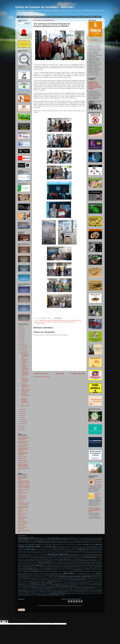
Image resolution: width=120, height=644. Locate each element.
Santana (89, 583)
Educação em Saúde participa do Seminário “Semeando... (25, 380)
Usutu (37, 592)
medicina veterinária (47, 568)
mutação (20, 571)
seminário (67, 587)
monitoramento (41, 570)
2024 (21, 330)
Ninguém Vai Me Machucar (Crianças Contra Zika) (23, 518)
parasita (81, 573)
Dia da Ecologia (32, 551)
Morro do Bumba (62, 570)
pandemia (76, 573)
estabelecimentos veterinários (24, 558)
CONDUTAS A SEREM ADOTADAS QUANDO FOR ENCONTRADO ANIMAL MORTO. (95, 510)
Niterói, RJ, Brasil (41, 324)
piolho (53, 575)
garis (46, 561)
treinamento (21, 590)
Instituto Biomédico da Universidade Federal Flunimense (23, 449)
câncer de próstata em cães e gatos (94, 543)
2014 (21, 430)
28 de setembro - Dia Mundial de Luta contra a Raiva (25, 356)
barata (60, 541)
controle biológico (68, 548)
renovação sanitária (76, 581)
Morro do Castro (69, 570)
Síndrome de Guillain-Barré (39, 589)
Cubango (43, 550)
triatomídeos (28, 590)
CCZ (28, 17)
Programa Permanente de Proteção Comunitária (87, 578)
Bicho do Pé (93, 541)
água (86, 538)
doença (98, 553)
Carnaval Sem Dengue (70, 545)
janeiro (23, 424)
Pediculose (99, 573)
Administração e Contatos (94, 17)
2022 (21, 334)
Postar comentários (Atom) (44, 377)
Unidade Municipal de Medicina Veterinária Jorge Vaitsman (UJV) (23, 465)
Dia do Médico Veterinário (78, 551)
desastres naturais (90, 550)
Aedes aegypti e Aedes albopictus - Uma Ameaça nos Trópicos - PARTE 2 (24, 486)
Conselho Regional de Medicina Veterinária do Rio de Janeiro (23, 438)
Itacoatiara (78, 564)
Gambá (42, 561)
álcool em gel (92, 538)
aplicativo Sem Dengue (95, 540)
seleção (86, 586)
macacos (48, 567)
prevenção (84, 577)
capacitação (38, 545)
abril (22, 417)
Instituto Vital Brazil (22, 457)
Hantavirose (26, 562)
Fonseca (77, 559)
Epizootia (44, 556)
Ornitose (47, 573)
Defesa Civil (74, 550)
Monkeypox (48, 570)
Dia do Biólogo (68, 551)
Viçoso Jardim (21, 593)
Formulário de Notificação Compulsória (89, 559)
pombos (100, 575)
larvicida (45, 565)
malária (59, 567)
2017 (21, 344)
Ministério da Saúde (23, 460)
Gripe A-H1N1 (66, 561)
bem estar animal (84, 541)
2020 (21, 338)
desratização (20, 551)
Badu (40, 541)
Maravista (79, 567)
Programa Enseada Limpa (70, 578)
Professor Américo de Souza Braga (50, 578)
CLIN (58, 547)
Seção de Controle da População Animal (27, 586)
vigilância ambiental (36, 593)
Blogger (80, 606)
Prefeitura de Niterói (23, 462)
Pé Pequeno (92, 573)
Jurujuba (98, 564)
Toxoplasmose (91, 589)
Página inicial (21, 17)
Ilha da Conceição (86, 562)
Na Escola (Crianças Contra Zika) (23, 514)
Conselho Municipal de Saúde (45, 548)
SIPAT (48, 589)
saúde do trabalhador (73, 584)
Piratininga (60, 575)
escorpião (75, 556)
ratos (56, 581)
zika (45, 595)
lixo (44, 567)
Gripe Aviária (73, 561)
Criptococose (37, 550)
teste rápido (80, 589)
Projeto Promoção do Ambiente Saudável (93, 580)
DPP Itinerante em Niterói (32, 555)
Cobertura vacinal (64, 547)
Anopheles (81, 540)
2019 (21, 340)
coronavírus (21, 550)
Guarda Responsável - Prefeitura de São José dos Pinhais (23, 507)
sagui (39, 583)
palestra (60, 322)
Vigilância (28, 593)
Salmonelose (61, 583)
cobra (71, 547)
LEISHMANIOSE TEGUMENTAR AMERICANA (98, 482)
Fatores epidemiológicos (77, 558)
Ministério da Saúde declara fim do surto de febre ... (25, 391)
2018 (21, 342)
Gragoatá (55, 322)
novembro (23, 348)
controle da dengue (78, 548)
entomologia (38, 556)
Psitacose (45, 581)
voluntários (33, 595)
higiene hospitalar (33, 562)
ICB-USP (74, 562)
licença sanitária (34, 567)
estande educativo (48, 322)
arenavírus (30, 541)
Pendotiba (23, 575)
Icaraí (69, 562)
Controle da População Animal (51, 17)
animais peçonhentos (50, 540)
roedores (32, 583)
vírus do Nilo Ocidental (88, 593)
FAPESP (69, 558)
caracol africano (52, 545)
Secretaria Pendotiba (80, 586)
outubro (23, 350)
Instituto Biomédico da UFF (49, 564)
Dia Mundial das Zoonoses (39, 553)
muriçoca (99, 570)
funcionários (21, 561)
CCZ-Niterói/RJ (94, 40)
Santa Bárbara (74, 583)
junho (22, 413)
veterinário (93, 592)
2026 (21, 326)
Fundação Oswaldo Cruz (24, 444)
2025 (21, 328)
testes (86, 589)
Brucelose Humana (22, 543)
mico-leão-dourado (78, 568)
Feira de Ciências (54, 559)
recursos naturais (63, 581)
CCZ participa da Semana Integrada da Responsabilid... (25, 367)
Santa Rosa (82, 583)
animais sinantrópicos (62, 540)
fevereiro (23, 422)
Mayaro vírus (38, 568)
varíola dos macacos (72, 592)
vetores (99, 592)
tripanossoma (35, 590)
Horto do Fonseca (61, 562)
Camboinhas (34, 543)
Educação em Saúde (80, 17)
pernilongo (41, 575)
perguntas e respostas (32, 575)
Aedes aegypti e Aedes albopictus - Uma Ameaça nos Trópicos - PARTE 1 (24, 482)
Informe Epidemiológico (34, 564)
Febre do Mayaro (98, 558)
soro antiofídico (70, 589)
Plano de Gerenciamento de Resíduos (73, 575)
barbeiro (64, 541)
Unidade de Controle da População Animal (57, 590)
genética (54, 561)
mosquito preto (93, 570)
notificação (66, 571)
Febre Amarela (87, 557)
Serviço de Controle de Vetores (83, 587)
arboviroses (63, 320)
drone (40, 555)
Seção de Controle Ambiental (94, 584)
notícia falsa (60, 571)
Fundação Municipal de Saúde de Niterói (23, 442)
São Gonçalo (27, 584)
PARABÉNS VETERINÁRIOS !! (25, 395)
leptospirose (26, 567)
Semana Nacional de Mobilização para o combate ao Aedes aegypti (36, 587)
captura (45, 545)
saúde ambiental (56, 584)
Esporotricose (21, 501)
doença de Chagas (22, 555)
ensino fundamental (23, 556)
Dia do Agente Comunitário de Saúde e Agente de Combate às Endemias (50, 551)
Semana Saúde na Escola (57, 587)
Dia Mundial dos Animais (63, 553)
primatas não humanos (28, 578)
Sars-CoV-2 (48, 584)
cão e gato (29, 545)
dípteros (83, 553)
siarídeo (19, 589)
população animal (32, 577)
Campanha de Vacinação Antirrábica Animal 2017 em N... (25, 401)
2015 (21, 428)
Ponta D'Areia (23, 577)
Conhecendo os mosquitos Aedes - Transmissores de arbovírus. (22, 498)
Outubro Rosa (53, 573)
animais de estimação (39, 540)
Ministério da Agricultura (96, 568)
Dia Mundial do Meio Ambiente (52, 553)
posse (46, 577)
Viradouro (76, 593)
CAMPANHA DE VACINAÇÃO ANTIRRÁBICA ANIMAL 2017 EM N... (25, 374)
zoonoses (60, 595)
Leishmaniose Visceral (89, 565)
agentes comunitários (70, 538)
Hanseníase (20, 562)
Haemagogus (98, 561)
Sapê (42, 584)
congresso (35, 548)
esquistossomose (97, 556)
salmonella (55, 583)
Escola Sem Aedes (62, 556)
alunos (98, 538)
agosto (23, 409)
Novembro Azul (72, 571)
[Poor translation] (6, 622)
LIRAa (40, 567)
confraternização (28, 548)
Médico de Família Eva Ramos (59, 568)
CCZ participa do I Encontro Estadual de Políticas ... (25, 362)
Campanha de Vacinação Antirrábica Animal (56, 543)
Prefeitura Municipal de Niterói (69, 322)
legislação (50, 565)
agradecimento (81, 538)
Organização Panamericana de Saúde (35, 573)
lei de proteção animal (61, 565)
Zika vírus (52, 595)
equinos (49, 556)
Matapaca (31, 568)
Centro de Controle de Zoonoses (74, 320)
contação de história (57, 548)
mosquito (76, 570)
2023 (21, 332)
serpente (72, 587)
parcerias (86, 573)
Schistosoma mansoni (83, 584)
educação (44, 555)
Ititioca (88, 564)
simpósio (31, 589)
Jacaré (93, 564)
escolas (69, 556)
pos (42, 577)
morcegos (54, 570)
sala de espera (46, 583)
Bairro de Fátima (47, 541)
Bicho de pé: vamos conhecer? (98, 495)
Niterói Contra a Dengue (44, 571)
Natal (30, 571)
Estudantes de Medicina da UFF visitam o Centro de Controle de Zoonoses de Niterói (95, 85)
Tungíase (41, 590)
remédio (69, 581)
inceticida (93, 562)
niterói (34, 571)
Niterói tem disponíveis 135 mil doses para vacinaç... (25, 386)
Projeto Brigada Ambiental (25, 580)
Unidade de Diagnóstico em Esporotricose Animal (79, 590)
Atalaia (35, 541)
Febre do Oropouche (35, 559)
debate (69, 550)
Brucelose (99, 541)
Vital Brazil (27, 595)
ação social (50, 320)
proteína (33, 581)
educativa (81, 555)
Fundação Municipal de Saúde (33, 561)
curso (64, 550)
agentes (61, 538)
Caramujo (61, 545)
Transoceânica (98, 589)
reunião (88, 581)
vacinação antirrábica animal (59, 592)
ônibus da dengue (91, 571)
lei (54, 565)
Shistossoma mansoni (97, 587)
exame (48, 558)
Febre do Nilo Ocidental (24, 559)
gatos (50, 561)
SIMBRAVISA (25, 589)
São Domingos (95, 583)
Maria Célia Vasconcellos (88, 567)
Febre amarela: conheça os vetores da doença (24, 504)
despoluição (98, 550)
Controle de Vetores (37, 17)
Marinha (20, 568)
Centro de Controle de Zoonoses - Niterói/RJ (45, 7)
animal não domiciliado (73, 540)
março (22, 419)
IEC (79, 562)
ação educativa (43, 320)
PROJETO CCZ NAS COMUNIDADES (40, 580)
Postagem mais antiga (78, 373)
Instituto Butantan (61, 564)
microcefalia (86, 568)
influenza (99, 562)
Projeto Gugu (66, 580)
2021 (21, 336)
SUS (75, 589)
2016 (21, 426)
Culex (48, 550)
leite (21, 567)
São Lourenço (35, 584)
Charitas (42, 547)
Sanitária (67, 583)
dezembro (23, 346)
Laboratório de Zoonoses (67, 17)
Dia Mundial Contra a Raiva (90, 551)
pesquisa (47, 575)
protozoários (39, 581)
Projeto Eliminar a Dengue (55, 580)
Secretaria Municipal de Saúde (64, 586)
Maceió (54, 567)
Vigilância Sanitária (56, 593)
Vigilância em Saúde (45, 593)
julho (22, 411)
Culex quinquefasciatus (56, 550)
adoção (44, 538)
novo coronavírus (81, 571)
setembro (23, 352)
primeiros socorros (38, 578)
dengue (80, 550)
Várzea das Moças (81, 592)
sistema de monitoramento (61, 589)
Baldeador (55, 541)
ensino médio (32, 556)
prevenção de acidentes (96, 577)
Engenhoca (97, 555)
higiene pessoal (43, 562)
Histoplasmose (53, 562)
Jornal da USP (21, 459)
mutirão (24, 571)
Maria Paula (97, 567)
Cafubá (28, 543)
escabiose (54, 556)
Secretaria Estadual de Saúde (46, 586)
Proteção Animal (27, 581)
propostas (20, 581)
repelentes (83, 581)
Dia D (25, 551)
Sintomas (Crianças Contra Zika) (23, 525)
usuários (32, 592)
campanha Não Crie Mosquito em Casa (77, 543)
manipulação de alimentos (69, 567)
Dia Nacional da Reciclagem (75, 553)
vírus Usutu (96, 593)
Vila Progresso (68, 593)
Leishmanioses (99, 565)
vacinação (48, 592)
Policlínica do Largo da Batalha (89, 575)
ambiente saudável (22, 540)
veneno (88, 592)
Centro (90, 545)
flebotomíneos (70, 559)
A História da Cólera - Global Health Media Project (23, 478)
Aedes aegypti (56, 320)
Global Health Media (23, 446)
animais (31, 540)
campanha (40, 543)
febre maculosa (45, 559)
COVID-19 (29, 550)
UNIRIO (93, 590)
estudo (43, 558)
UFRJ (46, 590)
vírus (80, 593)
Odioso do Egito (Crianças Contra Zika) (23, 522)
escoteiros (81, 556)
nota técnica (54, 571)
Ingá (41, 564)
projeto (100, 578)
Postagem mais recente (41, 373)
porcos (39, 577)
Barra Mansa (70, 541)
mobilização (32, 570)
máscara (25, 568)
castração (79, 545)
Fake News (63, 558)
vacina (41, 592)
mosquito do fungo (85, 570)
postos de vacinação (53, 577)
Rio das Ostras (95, 581)
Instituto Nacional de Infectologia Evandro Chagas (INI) (23, 454)
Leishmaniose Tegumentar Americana (74, 565)
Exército (53, 558)
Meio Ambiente (69, 568)
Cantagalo (20, 545)
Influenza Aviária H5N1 (23, 564)
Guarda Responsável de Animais (86, 561)
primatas (20, 578)
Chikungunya (49, 547)
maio (22, 415)
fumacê (99, 559)
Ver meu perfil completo (94, 75)
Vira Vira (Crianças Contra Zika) (22, 528)
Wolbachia (39, 595)
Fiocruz (62, 559)
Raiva (50, 581)
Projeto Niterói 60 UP (76, 580)
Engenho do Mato (88, 555)
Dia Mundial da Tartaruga (27, 553)
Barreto (76, 541)
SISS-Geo (53, 589)
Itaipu (83, 564)
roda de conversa (25, 583)
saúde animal (65, 584)
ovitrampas (59, 573)
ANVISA (87, 540)
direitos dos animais (91, 553)
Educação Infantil (72, 555)
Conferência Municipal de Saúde (79, 547)
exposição (58, 558)
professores (60, 578)
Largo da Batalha (35, 565)
